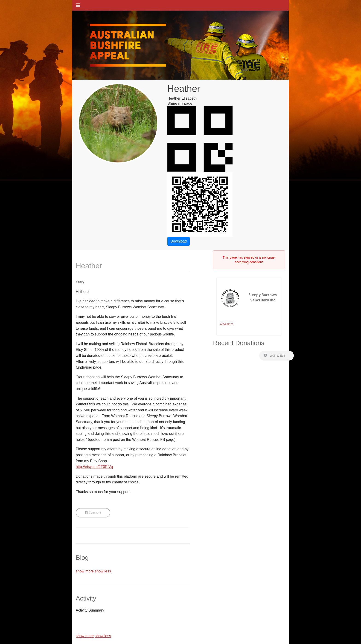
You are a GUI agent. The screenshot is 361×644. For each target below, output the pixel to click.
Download (179, 241)
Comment (93, 513)
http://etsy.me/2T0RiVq (94, 467)
